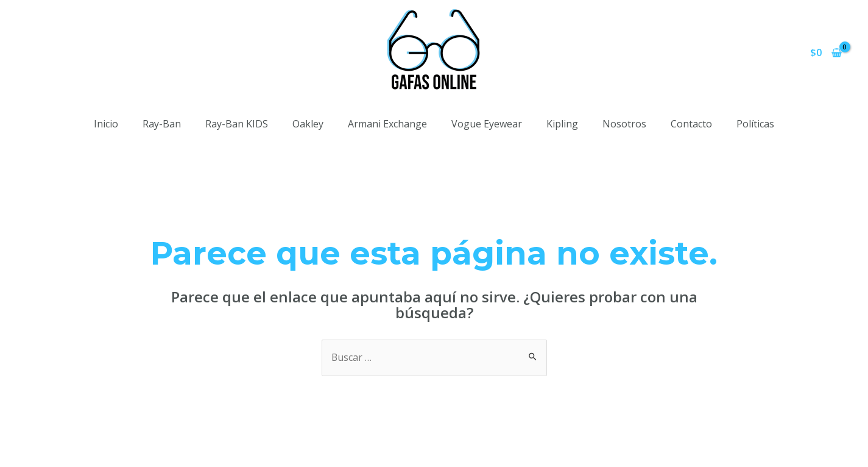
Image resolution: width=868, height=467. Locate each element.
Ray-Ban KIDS (237, 124)
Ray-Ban (162, 124)
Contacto (691, 124)
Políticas (755, 124)
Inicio (106, 124)
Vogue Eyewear (487, 124)
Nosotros (624, 124)
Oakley (308, 124)
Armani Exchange (387, 124)
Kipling (562, 124)
